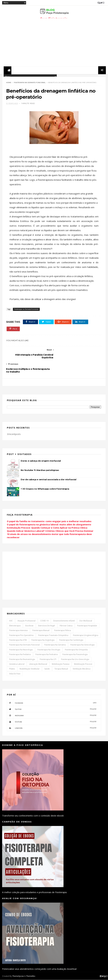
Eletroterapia (15, 626)
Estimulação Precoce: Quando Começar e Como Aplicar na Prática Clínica (47, 528)
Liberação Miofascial (38, 664)
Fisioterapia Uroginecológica (86, 635)
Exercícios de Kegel (47, 626)
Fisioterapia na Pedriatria (47, 655)
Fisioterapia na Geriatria (55, 645)
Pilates (12, 669)
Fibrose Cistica (66, 626)
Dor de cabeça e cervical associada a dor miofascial (49, 480)
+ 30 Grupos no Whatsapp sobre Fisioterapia (45, 489)
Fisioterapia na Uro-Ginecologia (75, 659)
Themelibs (31, 976)
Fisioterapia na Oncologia (49, 650)
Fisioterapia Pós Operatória (21, 635)
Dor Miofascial (86, 621)
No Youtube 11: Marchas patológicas (40, 470)
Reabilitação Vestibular (30, 669)
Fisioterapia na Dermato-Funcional (30, 83)
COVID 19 (44, 621)
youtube (52, 722)
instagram (52, 716)
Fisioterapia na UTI (48, 659)
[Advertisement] (30, 576)
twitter (52, 709)
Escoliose (29, 626)
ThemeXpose (18, 976)
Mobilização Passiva (61, 664)
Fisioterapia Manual (41, 631)
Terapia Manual (61, 669)
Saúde (47, 669)
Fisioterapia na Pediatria (20, 655)
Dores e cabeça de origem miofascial (41, 461)
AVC (11, 621)
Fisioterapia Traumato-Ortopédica (53, 635)
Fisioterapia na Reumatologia (22, 659)
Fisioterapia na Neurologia (21, 650)
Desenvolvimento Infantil (64, 621)
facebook (52, 703)
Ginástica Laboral (17, 664)
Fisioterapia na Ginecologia (82, 645)
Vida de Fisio (15, 674)
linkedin (52, 728)
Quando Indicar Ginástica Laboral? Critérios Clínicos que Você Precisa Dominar (50, 531)
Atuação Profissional (26, 621)
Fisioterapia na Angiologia (43, 640)
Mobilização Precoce (83, 664)
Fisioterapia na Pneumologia (75, 655)
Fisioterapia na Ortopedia (76, 650)
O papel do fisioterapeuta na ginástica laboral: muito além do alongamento (49, 525)
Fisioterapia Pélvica (63, 631)
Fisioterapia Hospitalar (87, 626)
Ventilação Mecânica (82, 669)
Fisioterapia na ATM (18, 640)
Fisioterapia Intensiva (18, 631)
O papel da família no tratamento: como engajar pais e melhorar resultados (49, 522)
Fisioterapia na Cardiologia (71, 640)
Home (9, 83)
